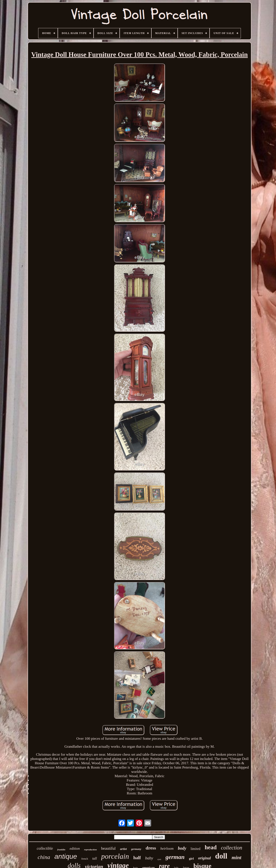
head (211, 847)
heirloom (167, 849)
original (205, 858)
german (175, 857)
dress (151, 848)
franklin (61, 849)
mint (236, 857)
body (182, 848)
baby (149, 858)
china (44, 857)
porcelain (115, 856)
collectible (45, 848)
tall (95, 858)
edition (75, 849)
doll (221, 856)
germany (136, 849)
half (137, 858)
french (85, 859)
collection (232, 848)
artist (123, 849)
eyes (159, 859)
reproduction (90, 849)
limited (195, 849)
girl (191, 859)
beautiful (108, 848)
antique (66, 856)
